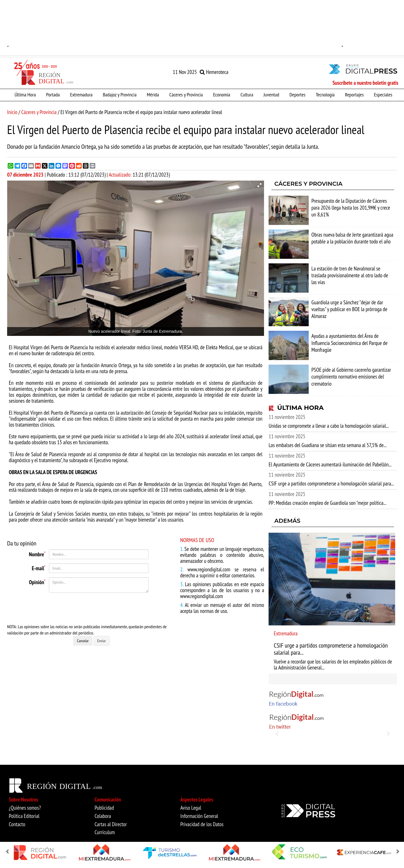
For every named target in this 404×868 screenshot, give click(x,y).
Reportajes (354, 94)
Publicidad (104, 808)
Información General (199, 816)
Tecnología (325, 94)
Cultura (247, 94)
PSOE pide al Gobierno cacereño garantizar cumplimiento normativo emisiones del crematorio (351, 377)
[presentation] (77, 608)
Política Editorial (24, 816)
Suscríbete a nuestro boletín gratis (365, 83)
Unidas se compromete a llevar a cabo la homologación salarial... (329, 426)
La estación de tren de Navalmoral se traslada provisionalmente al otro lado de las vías (350, 275)
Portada (53, 94)
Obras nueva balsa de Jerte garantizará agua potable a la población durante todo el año (353, 238)
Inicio (12, 112)
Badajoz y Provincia (119, 94)
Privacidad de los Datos (202, 824)
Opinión (37, 582)
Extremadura (81, 94)
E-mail (39, 568)
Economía (222, 94)
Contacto (17, 824)
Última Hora (25, 94)
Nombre (37, 554)
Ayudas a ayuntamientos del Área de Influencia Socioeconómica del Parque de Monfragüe (350, 343)
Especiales (383, 94)
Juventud (271, 94)
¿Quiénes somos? (25, 808)
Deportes (298, 94)
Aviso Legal (191, 808)
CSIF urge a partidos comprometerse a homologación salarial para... (331, 483)
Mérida (153, 94)
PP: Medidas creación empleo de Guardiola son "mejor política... (327, 503)
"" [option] (175, 25)
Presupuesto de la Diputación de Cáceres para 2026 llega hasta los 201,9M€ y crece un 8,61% (351, 208)
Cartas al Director (111, 824)
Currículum (105, 832)
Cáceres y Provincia (186, 94)
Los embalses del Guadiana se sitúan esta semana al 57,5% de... (327, 445)
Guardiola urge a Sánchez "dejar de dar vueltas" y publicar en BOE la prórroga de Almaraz (350, 309)
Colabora (103, 816)
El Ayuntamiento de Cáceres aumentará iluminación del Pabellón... (330, 464)
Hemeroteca (214, 72)
